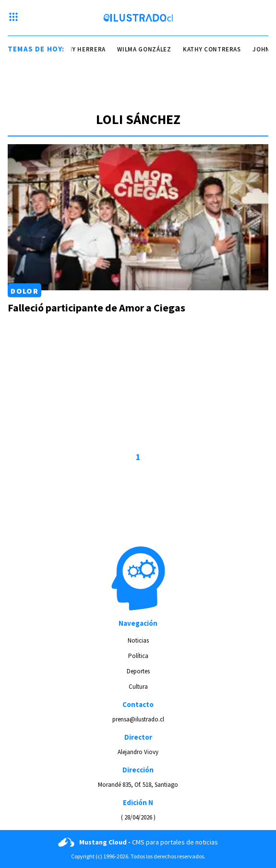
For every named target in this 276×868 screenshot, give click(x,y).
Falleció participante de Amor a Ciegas (96, 308)
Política (138, 656)
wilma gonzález (147, 49)
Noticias (138, 640)
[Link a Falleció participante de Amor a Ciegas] (138, 217)
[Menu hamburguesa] (13, 18)
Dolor (24, 290)
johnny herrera (81, 49)
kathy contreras (215, 49)
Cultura (138, 687)
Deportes (138, 671)
